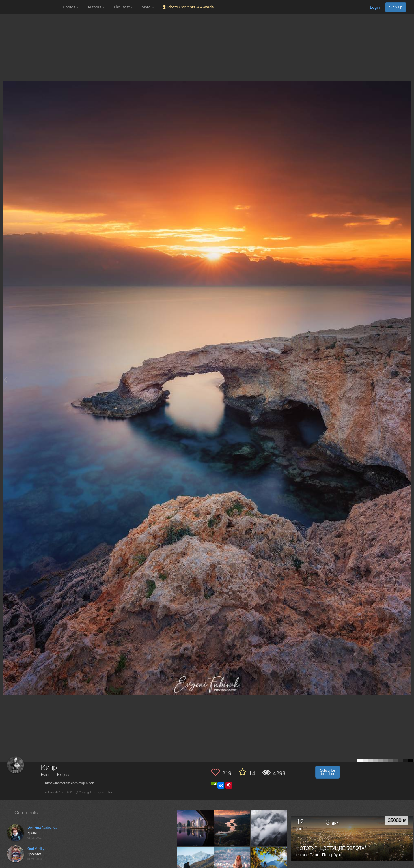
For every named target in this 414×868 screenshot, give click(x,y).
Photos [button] (71, 7)
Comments (26, 813)
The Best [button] (123, 7)
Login (375, 7)
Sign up (396, 7)
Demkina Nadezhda (42, 828)
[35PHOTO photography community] (31, 7)
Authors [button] (96, 7)
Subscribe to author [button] (328, 772)
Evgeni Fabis (55, 775)
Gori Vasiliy (36, 849)
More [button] (148, 7)
